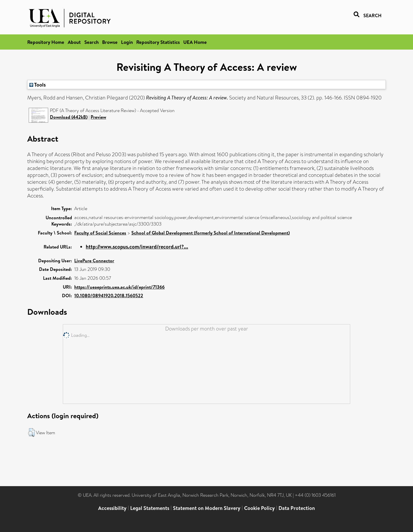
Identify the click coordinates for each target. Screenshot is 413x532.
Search (91, 42)
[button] (31, 433)
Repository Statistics (158, 42)
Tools (38, 85)
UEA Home (195, 42)
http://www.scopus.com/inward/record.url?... (137, 247)
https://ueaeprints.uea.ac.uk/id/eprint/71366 (119, 287)
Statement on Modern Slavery (207, 508)
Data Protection (297, 508)
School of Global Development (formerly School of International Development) (211, 233)
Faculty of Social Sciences (100, 233)
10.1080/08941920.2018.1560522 (109, 296)
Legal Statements (150, 508)
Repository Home (46, 42)
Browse (110, 42)
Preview (98, 117)
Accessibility (112, 508)
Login (127, 42)
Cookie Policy (259, 508)
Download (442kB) (69, 117)
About (74, 42)
